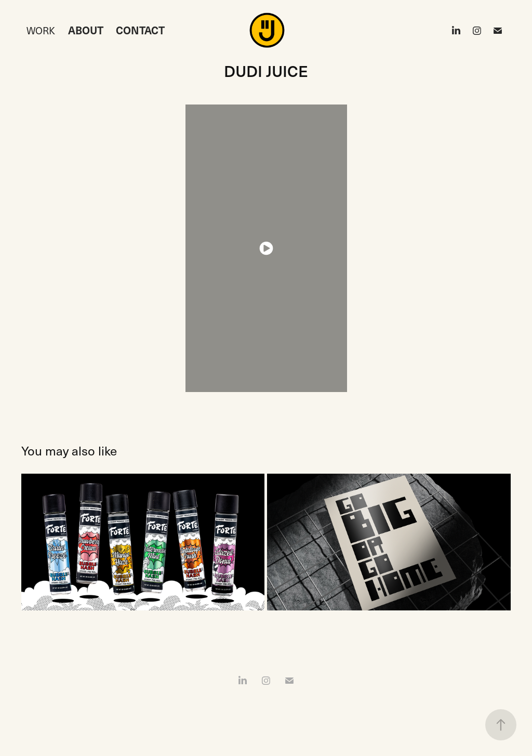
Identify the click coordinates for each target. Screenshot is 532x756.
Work (41, 30)
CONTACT (140, 30)
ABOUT (86, 30)
